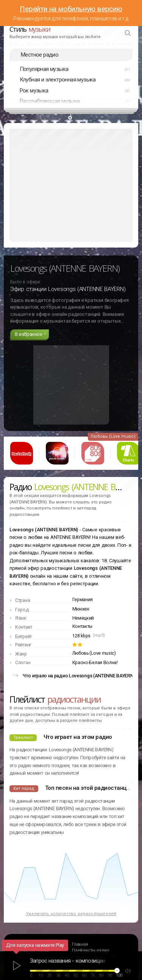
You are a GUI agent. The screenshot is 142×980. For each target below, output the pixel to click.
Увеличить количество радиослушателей (71, 914)
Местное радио (40, 55)
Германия (83, 600)
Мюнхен (81, 609)
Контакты (83, 626)
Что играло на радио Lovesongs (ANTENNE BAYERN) (79, 676)
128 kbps (82, 636)
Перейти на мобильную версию (71, 9)
